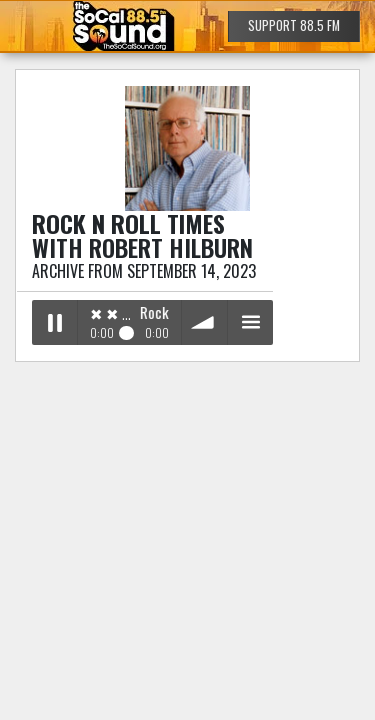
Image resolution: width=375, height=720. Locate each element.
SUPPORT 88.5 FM (294, 25)
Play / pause (54, 322)
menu (250, 322)
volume (204, 322)
